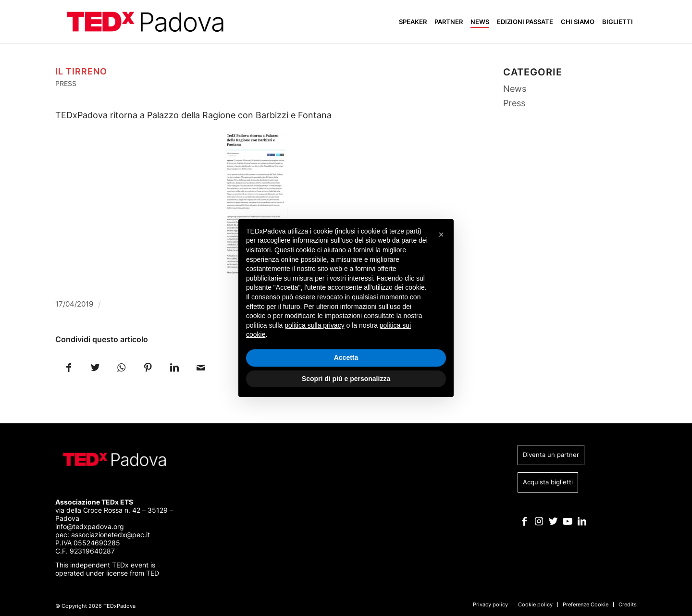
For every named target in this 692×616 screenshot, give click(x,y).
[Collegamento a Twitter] (553, 521)
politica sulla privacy (315, 325)
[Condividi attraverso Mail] (201, 367)
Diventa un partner (551, 455)
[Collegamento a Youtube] (568, 521)
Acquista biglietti (548, 482)
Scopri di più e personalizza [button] (346, 379)
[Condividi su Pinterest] (148, 367)
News (515, 89)
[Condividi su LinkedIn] (174, 367)
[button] (441, 234)
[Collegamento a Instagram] (539, 521)
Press (66, 83)
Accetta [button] (346, 357)
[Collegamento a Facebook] (525, 521)
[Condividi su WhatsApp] (121, 367)
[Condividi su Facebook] (68, 367)
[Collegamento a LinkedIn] (582, 521)
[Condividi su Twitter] (95, 367)
